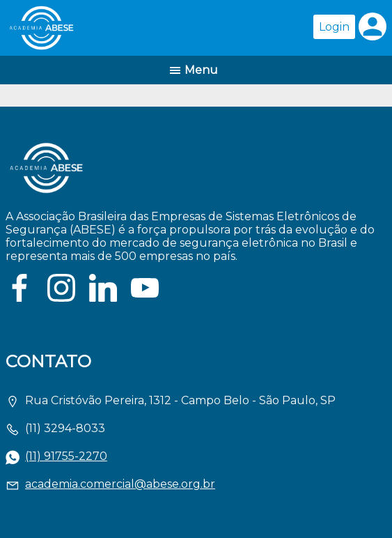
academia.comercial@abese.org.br (120, 484)
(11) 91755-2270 (66, 456)
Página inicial (104, 28)
